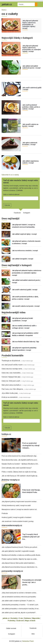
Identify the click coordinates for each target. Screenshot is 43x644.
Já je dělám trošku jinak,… (10, 393)
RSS (33, 634)
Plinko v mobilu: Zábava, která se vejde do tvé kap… (19, 472)
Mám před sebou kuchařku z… (12, 385)
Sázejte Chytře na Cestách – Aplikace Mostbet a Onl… (20, 464)
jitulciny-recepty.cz (11, 480)
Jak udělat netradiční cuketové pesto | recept (31, 67)
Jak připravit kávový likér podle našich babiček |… (19, 563)
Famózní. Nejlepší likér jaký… (11, 377)
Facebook (17, 213)
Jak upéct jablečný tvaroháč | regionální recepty (18, 551)
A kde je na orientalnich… (10, 397)
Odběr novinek (11, 628)
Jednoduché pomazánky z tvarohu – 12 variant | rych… (20, 605)
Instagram (27, 213)
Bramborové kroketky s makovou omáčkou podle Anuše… (21, 555)
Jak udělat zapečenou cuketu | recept (30, 162)
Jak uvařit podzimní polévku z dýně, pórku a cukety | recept (31, 107)
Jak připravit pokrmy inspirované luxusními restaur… (19, 502)
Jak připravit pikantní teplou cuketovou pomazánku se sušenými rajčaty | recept (30, 24)
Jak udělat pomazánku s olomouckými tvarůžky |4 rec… (21, 609)
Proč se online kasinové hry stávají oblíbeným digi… (19, 456)
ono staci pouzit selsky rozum (12, 365)
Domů (4, 10)
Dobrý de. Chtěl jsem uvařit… (11, 381)
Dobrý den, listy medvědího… (12, 373)
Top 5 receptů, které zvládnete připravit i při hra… (31, 537)
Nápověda (36, 618)
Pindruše (5, 513)
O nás (21, 618)
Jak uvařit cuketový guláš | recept (25, 290)
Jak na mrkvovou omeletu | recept (25, 251)
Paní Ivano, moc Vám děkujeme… (13, 389)
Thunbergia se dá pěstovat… (11, 361)
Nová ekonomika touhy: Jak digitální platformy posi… (20, 460)
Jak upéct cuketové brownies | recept (30, 144)
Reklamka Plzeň (28, 641)
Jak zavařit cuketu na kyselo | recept (30, 125)
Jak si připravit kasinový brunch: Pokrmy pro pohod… (20, 547)
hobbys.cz (6, 434)
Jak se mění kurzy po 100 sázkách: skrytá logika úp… (20, 476)
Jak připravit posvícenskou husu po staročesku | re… (20, 567)
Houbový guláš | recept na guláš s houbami (16, 517)
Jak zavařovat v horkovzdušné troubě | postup (18, 521)
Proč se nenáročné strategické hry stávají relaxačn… (31, 446)
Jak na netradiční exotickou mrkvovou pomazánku (19, 597)
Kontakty (14, 618)
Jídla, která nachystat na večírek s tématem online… (19, 593)
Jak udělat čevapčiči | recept (23, 259)
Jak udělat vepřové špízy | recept (24, 234)
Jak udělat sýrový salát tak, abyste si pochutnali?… (19, 613)
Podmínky (11, 621)
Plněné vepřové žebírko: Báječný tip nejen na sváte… (20, 559)
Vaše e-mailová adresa (11, 194)
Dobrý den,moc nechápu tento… (12, 369)
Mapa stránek (30, 621)
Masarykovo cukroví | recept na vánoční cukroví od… (20, 509)
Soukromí (20, 621)
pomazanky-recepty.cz (12, 571)
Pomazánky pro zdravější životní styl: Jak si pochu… (32, 582)
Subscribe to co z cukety (10, 175)
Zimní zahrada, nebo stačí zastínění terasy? (17, 468)
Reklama (28, 618)
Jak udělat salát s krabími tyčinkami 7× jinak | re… (19, 601)
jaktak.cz (6, 618)
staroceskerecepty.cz (12, 525)
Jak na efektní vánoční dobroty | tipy (25, 342)
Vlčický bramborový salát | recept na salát (16, 506)
